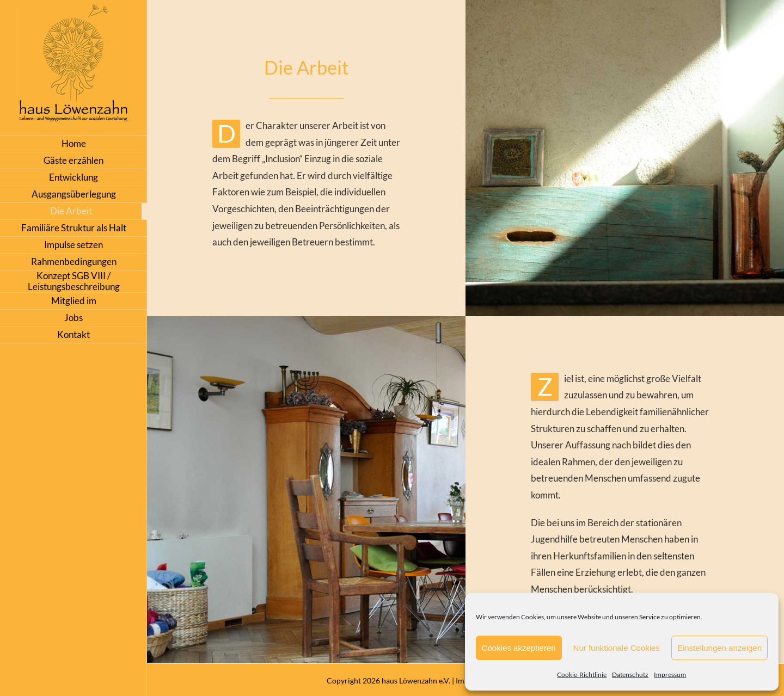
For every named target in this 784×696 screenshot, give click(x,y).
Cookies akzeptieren (519, 648)
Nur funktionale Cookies (617, 648)
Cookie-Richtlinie (582, 675)
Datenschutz (630, 675)
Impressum (670, 675)
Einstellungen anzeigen (719, 648)
